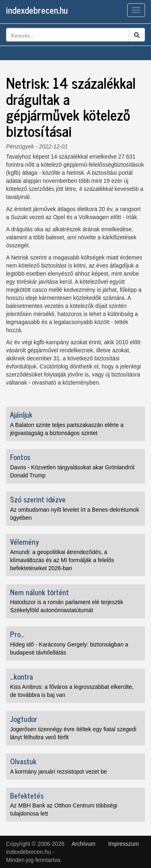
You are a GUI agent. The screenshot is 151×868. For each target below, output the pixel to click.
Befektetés (27, 795)
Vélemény (25, 542)
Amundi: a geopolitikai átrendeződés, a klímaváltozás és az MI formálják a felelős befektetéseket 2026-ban (62, 560)
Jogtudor (24, 719)
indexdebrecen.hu (37, 10)
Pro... (17, 634)
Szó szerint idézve (38, 499)
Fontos (20, 457)
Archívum (84, 844)
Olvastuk (23, 761)
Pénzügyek (20, 146)
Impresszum (124, 844)
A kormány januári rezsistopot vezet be (58, 772)
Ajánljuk (21, 414)
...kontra (22, 676)
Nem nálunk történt (39, 592)
